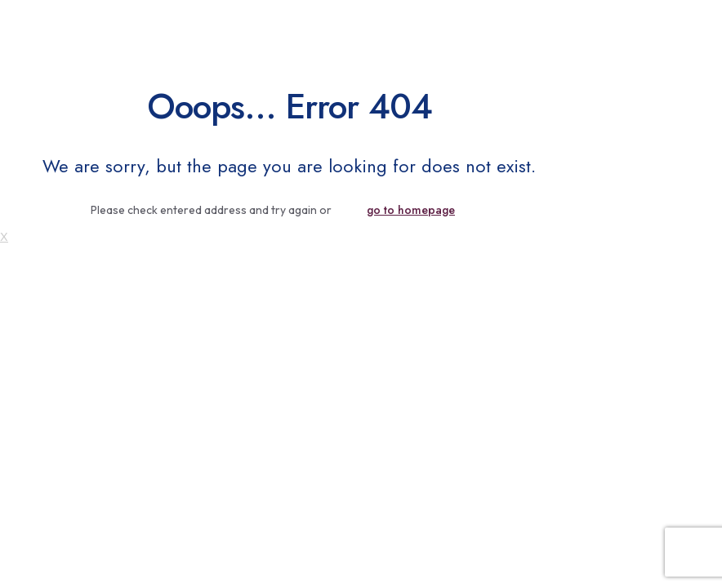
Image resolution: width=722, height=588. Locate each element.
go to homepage (411, 210)
